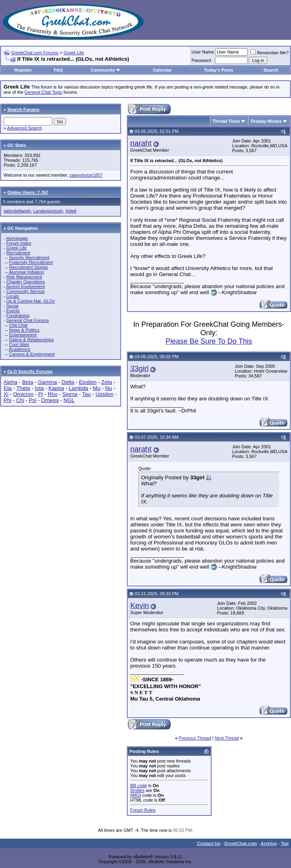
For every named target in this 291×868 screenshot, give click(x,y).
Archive (269, 843)
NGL (69, 400)
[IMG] (136, 795)
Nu (108, 388)
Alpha (10, 382)
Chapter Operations (26, 282)
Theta (23, 388)
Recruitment (18, 253)
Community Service (26, 291)
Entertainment (23, 335)
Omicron (23, 394)
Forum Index (19, 243)
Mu (97, 388)
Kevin (140, 605)
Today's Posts (218, 70)
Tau (86, 394)
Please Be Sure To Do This (209, 341)
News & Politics (24, 330)
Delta (68, 382)
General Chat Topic (43, 92)
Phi (7, 400)
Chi (20, 400)
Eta (8, 388)
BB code (139, 786)
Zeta (107, 382)
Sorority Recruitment (29, 258)
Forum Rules (143, 810)
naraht (141, 143)
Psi (33, 400)
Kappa (56, 388)
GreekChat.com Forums (35, 53)
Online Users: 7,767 (28, 192)
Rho (53, 394)
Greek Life (74, 53)
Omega (50, 400)
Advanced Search (25, 128)
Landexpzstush (48, 211)
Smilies (137, 790)
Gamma (47, 382)
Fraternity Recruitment (31, 262)
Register (23, 70)
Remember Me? (269, 53)
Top (285, 843)
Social (12, 306)
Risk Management (24, 277)
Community (106, 70)
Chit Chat (18, 325)
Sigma (70, 394)
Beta (28, 382)
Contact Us (209, 843)
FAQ (58, 70)
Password (201, 60)
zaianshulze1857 (86, 175)
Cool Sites (19, 344)
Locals (13, 296)
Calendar (162, 70)
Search (271, 70)
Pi (41, 394)
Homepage (17, 238)
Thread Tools (226, 121)
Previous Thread (195, 738)
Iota (39, 388)
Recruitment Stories (28, 267)
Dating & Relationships (31, 340)
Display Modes (266, 121)
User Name (203, 52)
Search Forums (23, 109)
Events (13, 311)
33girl (139, 368)
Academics (20, 349)
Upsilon (105, 394)
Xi (6, 394)
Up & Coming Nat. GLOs (31, 301)
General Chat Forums (28, 320)
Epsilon (88, 382)
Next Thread (227, 738)
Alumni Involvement (25, 287)
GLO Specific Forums (30, 371)
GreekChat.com (241, 843)
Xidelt (71, 211)
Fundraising (18, 315)
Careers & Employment (32, 354)
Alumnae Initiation (26, 272)
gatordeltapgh (17, 211)
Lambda (78, 388)
